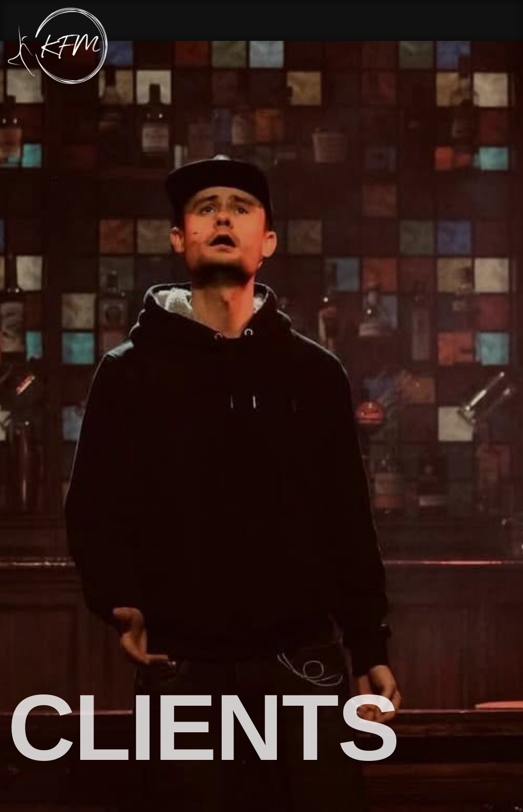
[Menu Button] (508, 46)
